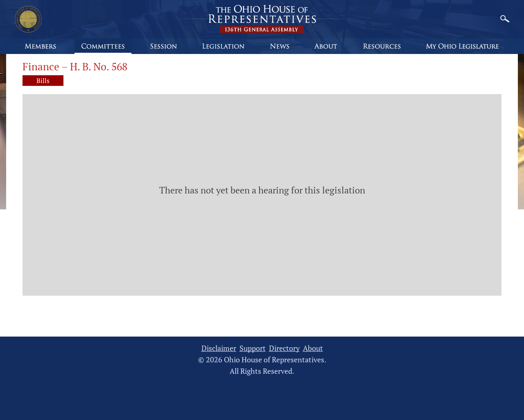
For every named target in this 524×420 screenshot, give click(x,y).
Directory (284, 348)
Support (253, 348)
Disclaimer (219, 348)
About (313, 348)
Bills (43, 81)
